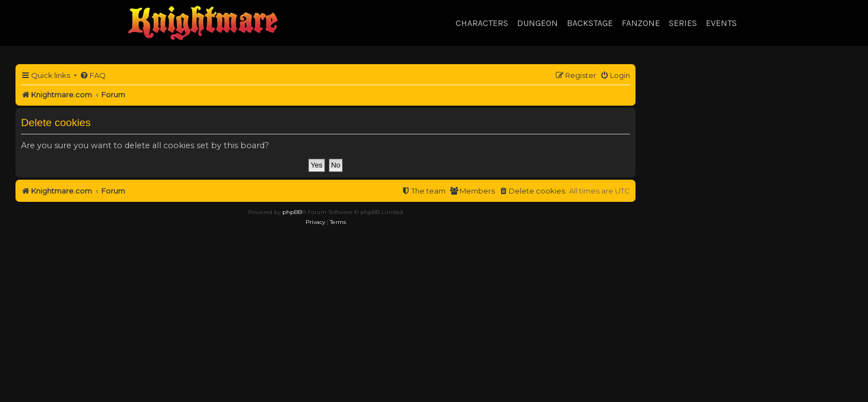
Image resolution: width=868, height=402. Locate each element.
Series (683, 23)
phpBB (292, 212)
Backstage (590, 23)
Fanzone (641, 23)
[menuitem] (93, 75)
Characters (482, 23)
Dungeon (538, 23)
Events (721, 23)
